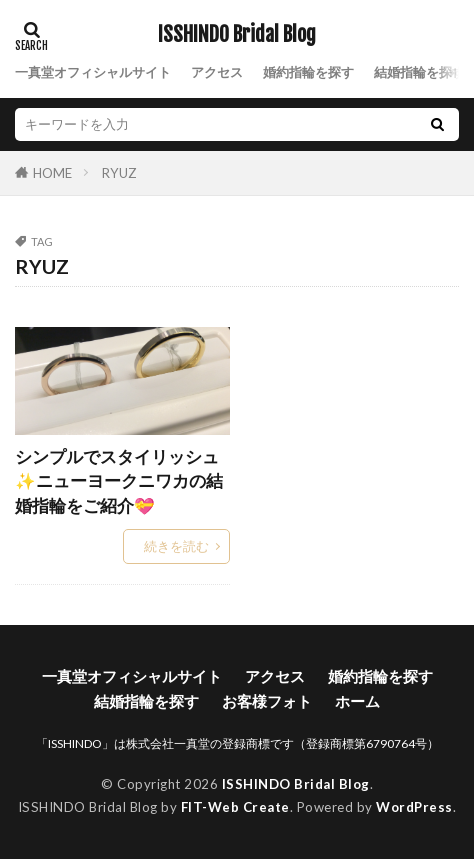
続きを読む (176, 546)
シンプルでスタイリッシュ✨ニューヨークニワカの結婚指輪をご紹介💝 (119, 482)
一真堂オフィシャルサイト (93, 72)
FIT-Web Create (235, 807)
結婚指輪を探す (419, 72)
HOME (52, 172)
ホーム (357, 701)
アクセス (217, 72)
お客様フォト (267, 701)
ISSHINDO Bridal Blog (237, 35)
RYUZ (119, 173)
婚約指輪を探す (308, 72)
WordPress (414, 807)
